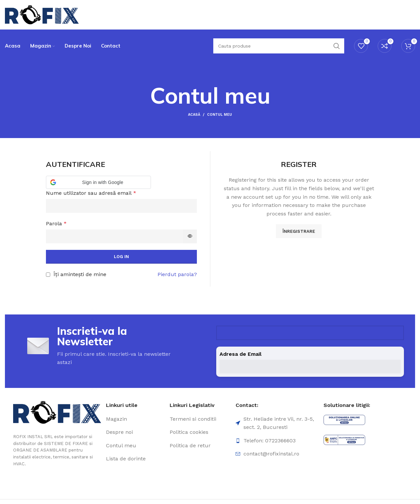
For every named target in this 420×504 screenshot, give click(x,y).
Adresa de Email (241, 354)
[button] (98, 182)
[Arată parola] (190, 236)
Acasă (194, 115)
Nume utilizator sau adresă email (91, 193)
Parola (56, 223)
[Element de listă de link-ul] (135, 419)
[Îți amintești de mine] (48, 275)
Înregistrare (299, 231)
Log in (121, 257)
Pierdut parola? (177, 274)
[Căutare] (279, 46)
